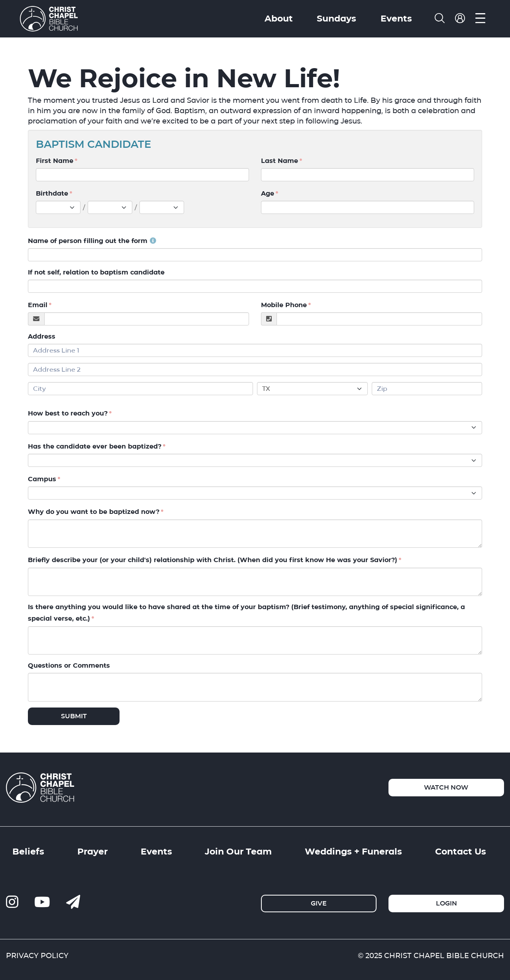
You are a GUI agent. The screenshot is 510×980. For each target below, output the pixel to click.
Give (319, 903)
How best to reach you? (68, 414)
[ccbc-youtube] (42, 902)
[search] (440, 19)
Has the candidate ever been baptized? (95, 446)
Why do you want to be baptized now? (94, 512)
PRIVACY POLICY (37, 955)
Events (396, 18)
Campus (42, 479)
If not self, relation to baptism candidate (96, 272)
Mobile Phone (284, 305)
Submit (74, 716)
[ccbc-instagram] (12, 902)
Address (42, 336)
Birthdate (52, 193)
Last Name (280, 161)
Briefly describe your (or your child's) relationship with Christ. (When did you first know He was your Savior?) (213, 560)
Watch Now (446, 787)
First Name (55, 161)
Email (38, 305)
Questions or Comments (69, 665)
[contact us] (73, 902)
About (279, 18)
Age (268, 193)
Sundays (336, 18)
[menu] (480, 19)
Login (446, 903)
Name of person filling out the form (92, 241)
